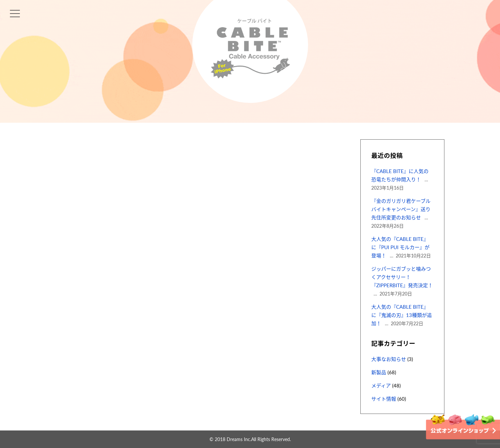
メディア (381, 385)
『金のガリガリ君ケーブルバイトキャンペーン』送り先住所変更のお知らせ (401, 209)
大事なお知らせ (389, 359)
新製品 (379, 372)
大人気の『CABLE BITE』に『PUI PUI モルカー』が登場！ (400, 247)
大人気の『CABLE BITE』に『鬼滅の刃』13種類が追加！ (402, 315)
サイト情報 (384, 399)
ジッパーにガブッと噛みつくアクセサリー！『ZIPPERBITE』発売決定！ (402, 277)
